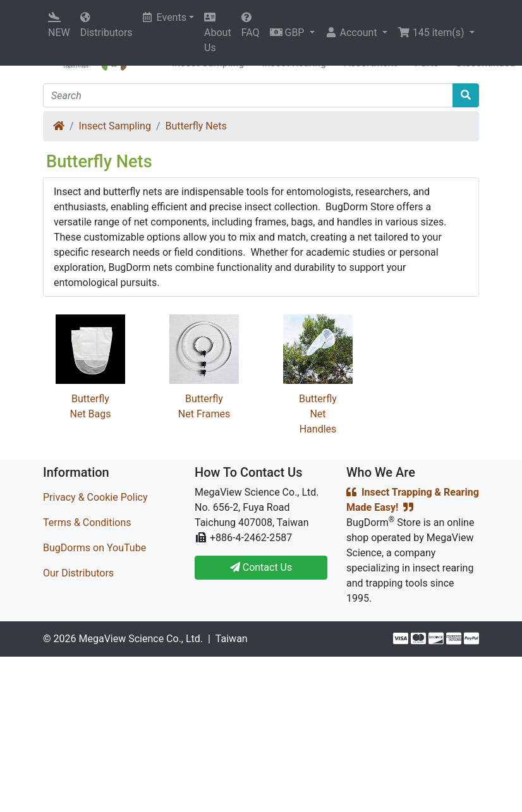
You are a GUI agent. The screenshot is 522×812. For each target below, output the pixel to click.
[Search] (248, 95)
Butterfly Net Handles (318, 414)
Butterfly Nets (196, 126)
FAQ (251, 25)
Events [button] (165, 17)
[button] (292, 33)
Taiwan (232, 639)
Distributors (106, 25)
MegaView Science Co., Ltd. (141, 639)
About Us (218, 33)
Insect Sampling (115, 126)
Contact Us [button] (261, 567)
